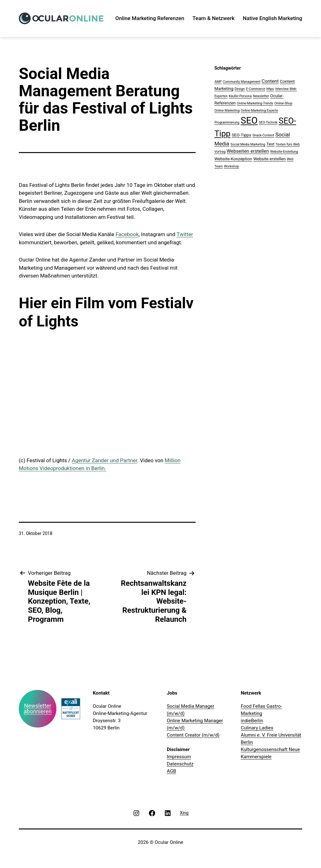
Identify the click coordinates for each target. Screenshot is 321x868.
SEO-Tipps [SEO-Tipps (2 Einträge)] (241, 135)
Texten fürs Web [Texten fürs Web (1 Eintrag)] (288, 144)
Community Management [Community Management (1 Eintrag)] (242, 82)
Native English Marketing (272, 18)
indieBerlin (252, 721)
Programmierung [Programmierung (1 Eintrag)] (227, 122)
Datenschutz (180, 764)
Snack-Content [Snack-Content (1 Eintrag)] (263, 135)
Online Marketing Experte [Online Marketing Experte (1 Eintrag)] (259, 111)
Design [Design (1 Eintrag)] (240, 89)
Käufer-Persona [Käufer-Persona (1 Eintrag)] (240, 96)
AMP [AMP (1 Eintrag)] (218, 82)
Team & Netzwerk (213, 18)
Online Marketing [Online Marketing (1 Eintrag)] (227, 111)
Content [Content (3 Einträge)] (270, 81)
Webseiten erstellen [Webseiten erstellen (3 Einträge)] (248, 151)
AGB (171, 771)
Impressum (179, 757)
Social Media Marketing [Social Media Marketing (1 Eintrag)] (248, 144)
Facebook (127, 234)
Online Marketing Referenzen (150, 18)
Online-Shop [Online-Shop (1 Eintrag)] (283, 103)
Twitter (185, 234)
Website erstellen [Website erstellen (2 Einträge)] (270, 159)
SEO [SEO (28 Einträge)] (249, 120)
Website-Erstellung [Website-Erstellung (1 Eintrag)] (284, 152)
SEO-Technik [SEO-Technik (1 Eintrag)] (268, 122)
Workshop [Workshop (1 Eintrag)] (231, 166)
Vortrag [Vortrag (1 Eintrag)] (220, 152)
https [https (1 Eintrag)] (270, 89)
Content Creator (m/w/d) (193, 735)
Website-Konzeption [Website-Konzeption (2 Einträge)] (233, 159)
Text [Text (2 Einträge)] (271, 144)
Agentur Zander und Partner (105, 460)
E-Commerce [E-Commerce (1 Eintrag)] (256, 89)
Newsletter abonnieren (37, 709)
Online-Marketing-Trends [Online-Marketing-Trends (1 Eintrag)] (255, 103)
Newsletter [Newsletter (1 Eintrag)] (261, 96)
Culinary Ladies (257, 728)
